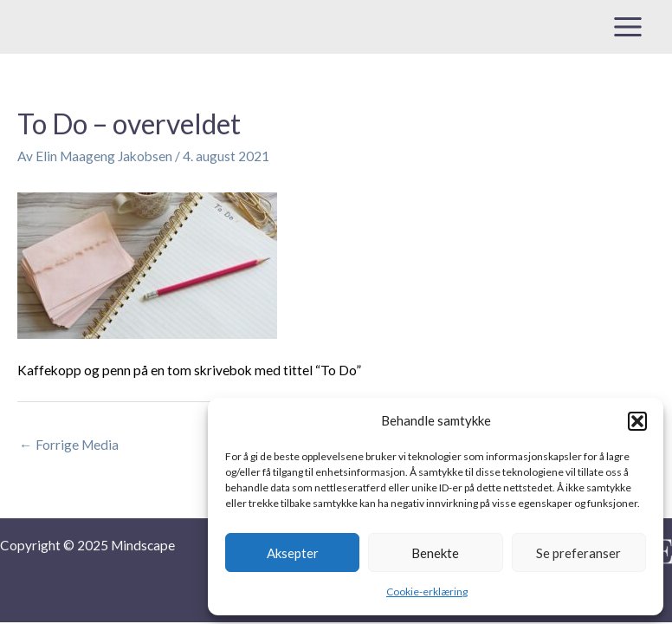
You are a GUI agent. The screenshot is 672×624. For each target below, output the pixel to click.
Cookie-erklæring (427, 591)
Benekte (435, 553)
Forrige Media (69, 445)
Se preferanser (578, 553)
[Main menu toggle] (628, 26)
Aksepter (293, 553)
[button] (637, 421)
